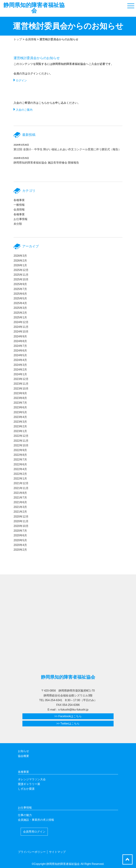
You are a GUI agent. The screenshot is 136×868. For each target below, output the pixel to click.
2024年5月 (20, 355)
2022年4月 (20, 469)
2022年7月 (20, 460)
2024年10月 (21, 332)
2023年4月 (20, 417)
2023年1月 (20, 431)
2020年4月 (20, 545)
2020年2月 (20, 550)
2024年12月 (21, 322)
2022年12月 (21, 436)
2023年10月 (21, 389)
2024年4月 (20, 360)
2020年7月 (20, 531)
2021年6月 (20, 502)
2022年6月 (20, 464)
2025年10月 (21, 279)
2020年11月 (21, 521)
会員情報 (19, 210)
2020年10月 (21, 526)
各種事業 (19, 200)
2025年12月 (21, 270)
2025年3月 (20, 308)
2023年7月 (20, 403)
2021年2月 (20, 512)
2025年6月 (20, 294)
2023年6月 (20, 407)
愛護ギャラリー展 (29, 784)
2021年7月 (20, 498)
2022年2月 (20, 474)
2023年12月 (21, 379)
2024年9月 (20, 336)
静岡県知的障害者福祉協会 (34, 8)
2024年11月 (21, 327)
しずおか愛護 (26, 789)
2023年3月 (20, 422)
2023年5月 (20, 412)
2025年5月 (20, 298)
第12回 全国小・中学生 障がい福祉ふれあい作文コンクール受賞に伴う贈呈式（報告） (67, 149)
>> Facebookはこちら (68, 716)
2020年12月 (21, 517)
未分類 (18, 224)
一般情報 (19, 205)
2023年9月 (20, 393)
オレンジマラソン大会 (32, 779)
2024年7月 (20, 346)
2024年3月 (20, 365)
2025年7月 (20, 289)
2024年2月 (20, 370)
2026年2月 (20, 261)
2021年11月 (21, 488)
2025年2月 (20, 313)
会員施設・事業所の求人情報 (36, 820)
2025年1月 (20, 317)
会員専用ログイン (34, 832)
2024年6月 (20, 351)
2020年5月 (20, 540)
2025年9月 (20, 284)
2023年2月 (20, 426)
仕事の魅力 (25, 815)
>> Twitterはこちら (68, 724)
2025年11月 (21, 275)
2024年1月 (20, 374)
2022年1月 (20, 479)
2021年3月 (20, 507)
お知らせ (23, 751)
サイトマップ (57, 852)
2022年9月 (20, 450)
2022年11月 (21, 441)
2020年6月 (20, 535)
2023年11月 (21, 384)
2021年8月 (20, 493)
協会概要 (23, 756)
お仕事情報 (20, 219)
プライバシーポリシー (32, 852)
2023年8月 (20, 398)
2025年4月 (20, 303)
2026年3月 (20, 256)
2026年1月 (20, 265)
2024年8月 (20, 341)
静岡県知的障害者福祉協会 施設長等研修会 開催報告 (46, 163)
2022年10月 (21, 445)
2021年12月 (21, 483)
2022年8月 (20, 455)
